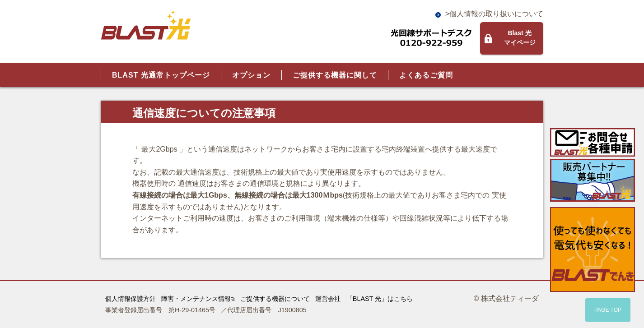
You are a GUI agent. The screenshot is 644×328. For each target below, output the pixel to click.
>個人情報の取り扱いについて (494, 14)
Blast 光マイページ (520, 38)
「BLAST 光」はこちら (380, 299)
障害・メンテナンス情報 (198, 299)
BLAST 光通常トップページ (161, 75)
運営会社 (328, 299)
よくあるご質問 (426, 75)
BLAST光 (146, 25)
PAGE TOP (608, 310)
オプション (251, 75)
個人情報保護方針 (131, 299)
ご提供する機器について (275, 299)
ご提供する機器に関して (335, 75)
